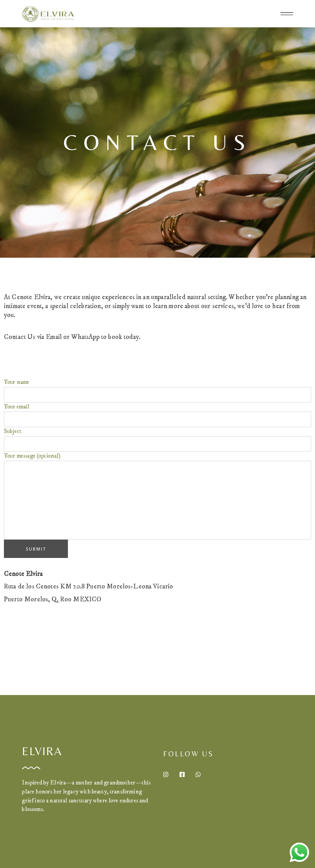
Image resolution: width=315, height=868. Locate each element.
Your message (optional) (157, 496)
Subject (157, 440)
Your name (157, 390)
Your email (157, 415)
